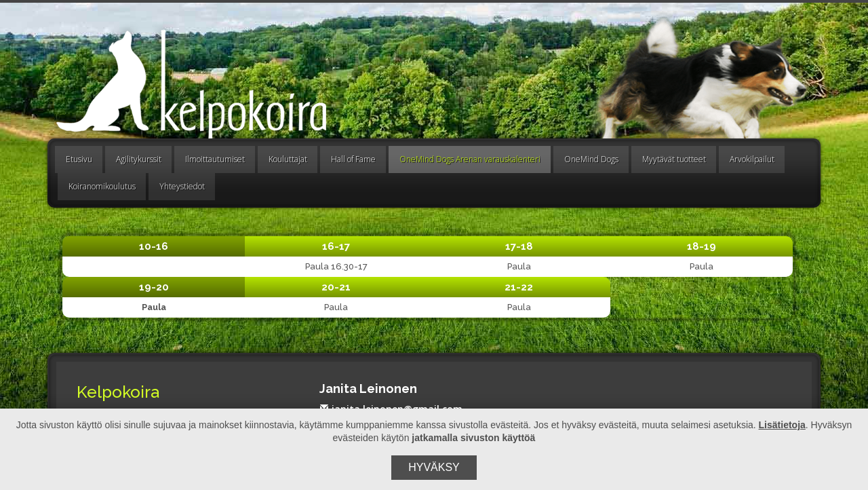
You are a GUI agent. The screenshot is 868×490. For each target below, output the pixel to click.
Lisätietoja (782, 425)
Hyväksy (434, 467)
